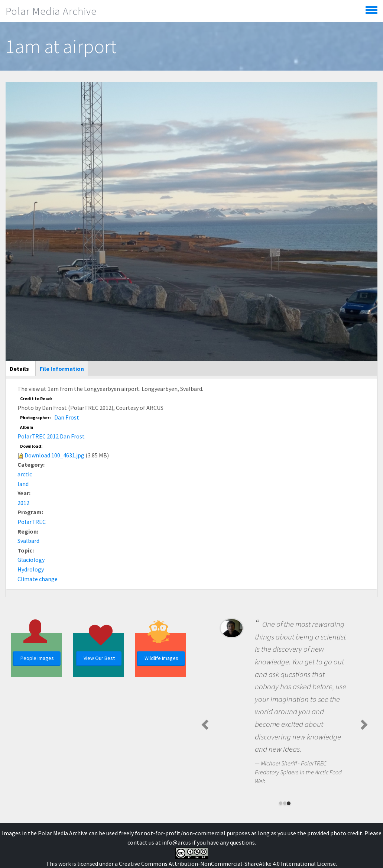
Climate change (38, 579)
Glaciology (31, 560)
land (23, 484)
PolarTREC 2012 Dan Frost (51, 436)
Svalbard (28, 541)
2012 (23, 503)
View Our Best (99, 658)
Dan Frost (67, 417)
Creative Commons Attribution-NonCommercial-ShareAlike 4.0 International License (227, 864)
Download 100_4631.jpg (54, 455)
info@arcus (176, 842)
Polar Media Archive (51, 11)
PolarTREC (32, 522)
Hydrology (31, 569)
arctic (25, 474)
